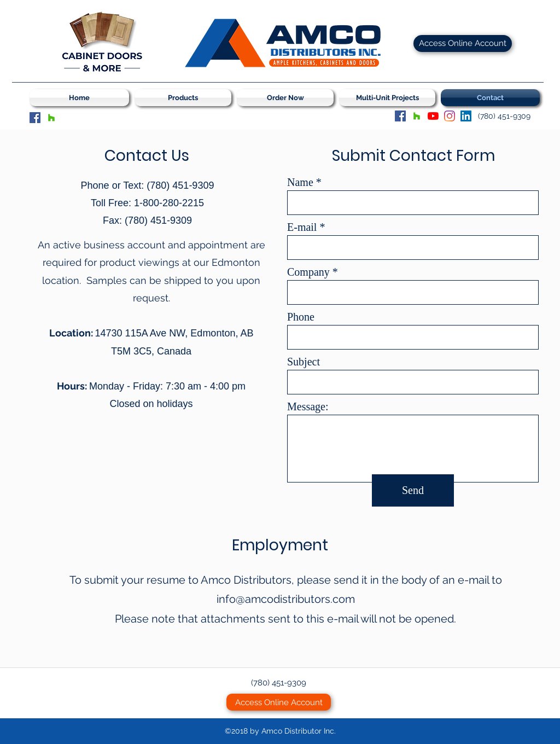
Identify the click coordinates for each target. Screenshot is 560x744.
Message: (308, 406)
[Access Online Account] (463, 43)
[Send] (413, 490)
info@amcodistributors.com (286, 599)
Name (300, 182)
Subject (304, 362)
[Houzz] (51, 118)
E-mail (302, 227)
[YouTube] (433, 116)
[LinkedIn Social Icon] (466, 116)
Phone (301, 317)
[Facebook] (35, 118)
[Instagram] (450, 116)
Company (308, 272)
